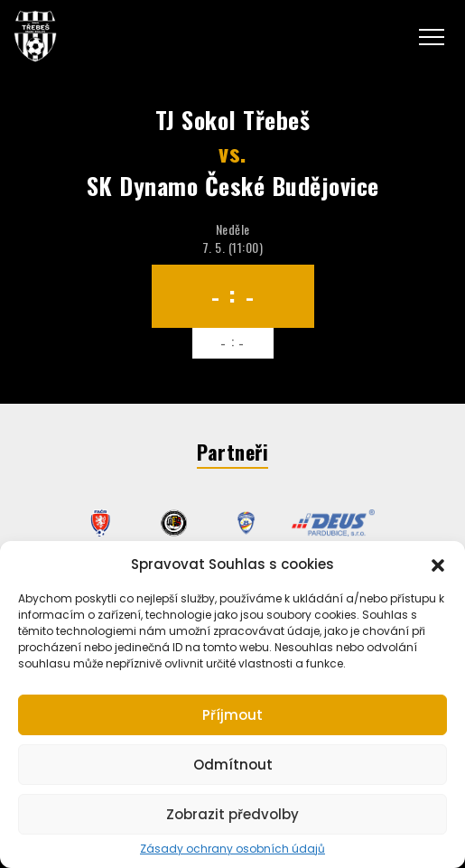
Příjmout (232, 715)
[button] (438, 564)
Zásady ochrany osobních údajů (232, 849)
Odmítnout (233, 765)
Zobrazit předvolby (232, 814)
